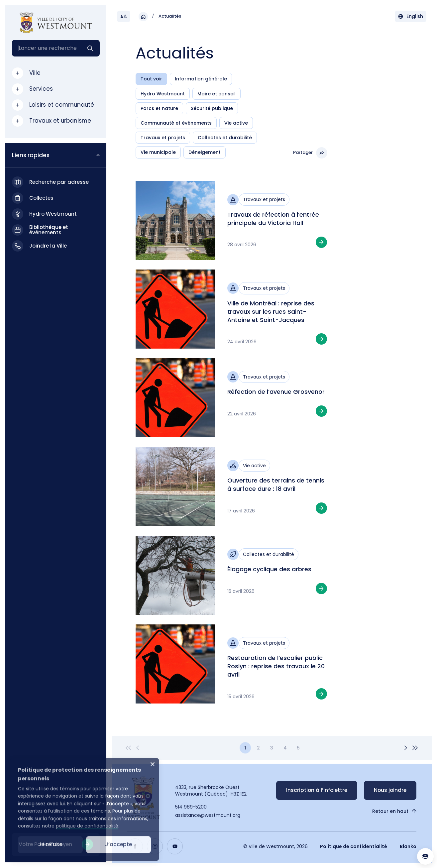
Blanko (408, 846)
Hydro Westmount (163, 94)
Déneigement (205, 152)
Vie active (236, 123)
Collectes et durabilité (225, 138)
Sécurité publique (212, 108)
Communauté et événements (176, 123)
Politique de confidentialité (354, 846)
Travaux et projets (163, 138)
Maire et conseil (217, 94)
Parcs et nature (159, 108)
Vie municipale (158, 152)
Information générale (201, 79)
